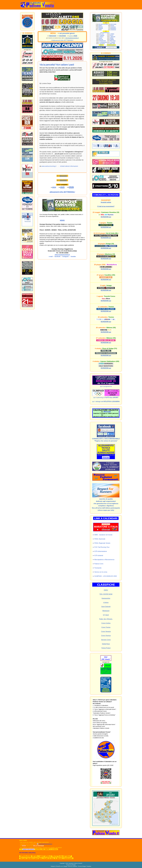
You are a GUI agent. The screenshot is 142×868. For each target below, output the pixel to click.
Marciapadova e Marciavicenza (104, 560)
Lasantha (75, 866)
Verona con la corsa (101, 572)
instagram (65, 256)
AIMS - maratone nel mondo (103, 535)
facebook (57, 256)
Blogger (74, 865)
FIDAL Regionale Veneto (102, 543)
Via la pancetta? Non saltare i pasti (57, 65)
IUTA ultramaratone (101, 551)
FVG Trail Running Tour (102, 547)
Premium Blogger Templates (85, 866)
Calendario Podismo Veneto (75, 863)
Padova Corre (99, 564)
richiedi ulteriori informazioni (69, 166)
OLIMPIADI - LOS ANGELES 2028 (106, 576)
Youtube (73, 256)
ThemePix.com (59, 866)
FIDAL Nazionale (100, 539)
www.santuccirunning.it (49, 166)
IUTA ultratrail (99, 556)
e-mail (51, 256)
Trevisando (98, 568)
